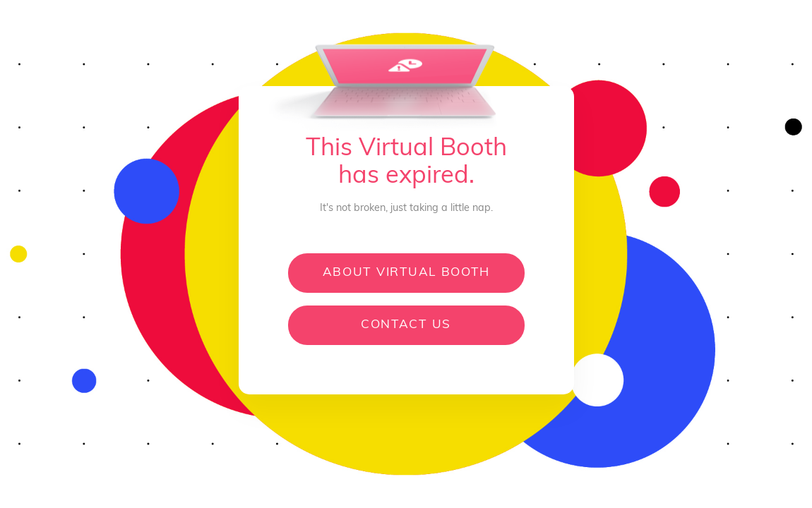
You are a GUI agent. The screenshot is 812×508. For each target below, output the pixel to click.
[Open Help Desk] (526, 488)
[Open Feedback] (578, 488)
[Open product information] (305, 488)
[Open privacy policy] (468, 488)
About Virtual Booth (406, 273)
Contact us (406, 325)
